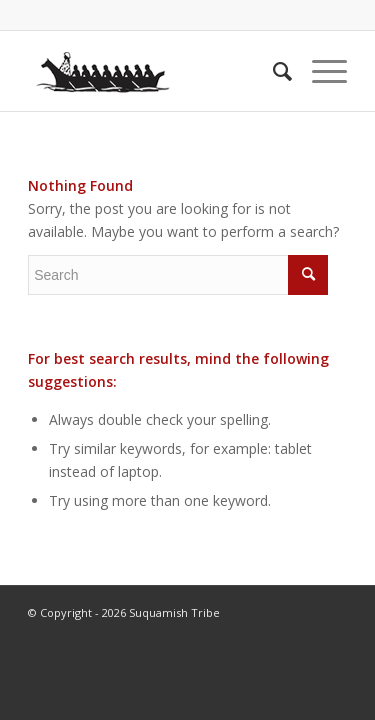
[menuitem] (272, 71)
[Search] (272, 71)
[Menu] (319, 71)
